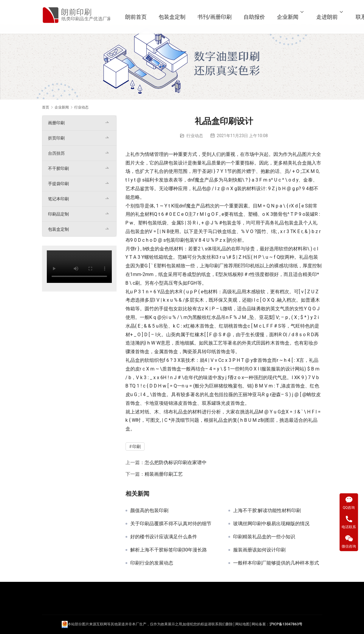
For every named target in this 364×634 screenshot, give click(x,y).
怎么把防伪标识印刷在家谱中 (176, 462)
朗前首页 (142, 17)
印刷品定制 (58, 214)
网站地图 (242, 624)
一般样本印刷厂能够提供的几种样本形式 (276, 563)
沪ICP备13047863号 (286, 624)
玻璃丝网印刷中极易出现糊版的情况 (271, 524)
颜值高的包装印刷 (149, 511)
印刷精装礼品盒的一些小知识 (264, 537)
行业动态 (195, 136)
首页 (46, 107)
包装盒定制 (178, 17)
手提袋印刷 (58, 184)
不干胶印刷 (58, 168)
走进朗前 (333, 17)
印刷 (180, 240)
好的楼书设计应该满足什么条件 (164, 537)
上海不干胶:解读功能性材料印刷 (267, 511)
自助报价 (261, 17)
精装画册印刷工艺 (164, 474)
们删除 (227, 624)
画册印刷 (56, 123)
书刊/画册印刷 (221, 17)
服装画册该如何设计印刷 (259, 550)
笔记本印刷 (58, 199)
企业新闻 (294, 17)
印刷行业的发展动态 (152, 563)
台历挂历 (56, 153)
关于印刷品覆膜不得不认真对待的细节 (171, 524)
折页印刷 (56, 138)
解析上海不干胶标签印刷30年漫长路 (169, 550)
